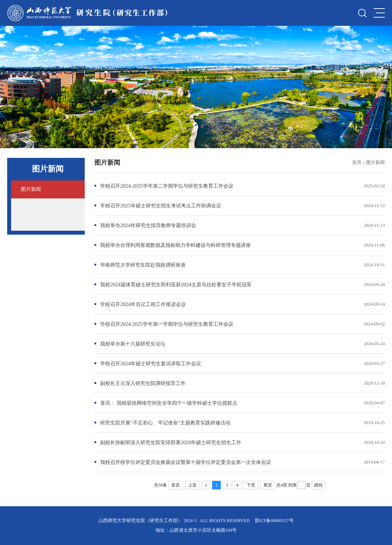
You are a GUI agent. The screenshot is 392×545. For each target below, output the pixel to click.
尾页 (268, 485)
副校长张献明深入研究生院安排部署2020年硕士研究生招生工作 (171, 442)
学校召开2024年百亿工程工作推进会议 (143, 304)
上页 (192, 485)
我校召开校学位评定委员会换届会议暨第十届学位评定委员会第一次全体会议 (186, 462)
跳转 (318, 485)
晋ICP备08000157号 (274, 521)
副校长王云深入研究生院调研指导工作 (143, 383)
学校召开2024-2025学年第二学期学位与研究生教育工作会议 (167, 186)
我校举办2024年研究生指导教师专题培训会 (148, 225)
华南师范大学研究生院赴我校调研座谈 (143, 265)
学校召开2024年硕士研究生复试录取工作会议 (151, 363)
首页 (357, 163)
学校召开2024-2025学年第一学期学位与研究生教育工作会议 (167, 324)
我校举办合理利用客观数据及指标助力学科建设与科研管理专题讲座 (176, 245)
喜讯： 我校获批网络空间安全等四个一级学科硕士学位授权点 (169, 403)
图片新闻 (375, 163)
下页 (251, 485)
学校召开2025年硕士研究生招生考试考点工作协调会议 (161, 206)
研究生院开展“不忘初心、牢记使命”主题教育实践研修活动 (165, 423)
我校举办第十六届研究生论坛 (133, 344)
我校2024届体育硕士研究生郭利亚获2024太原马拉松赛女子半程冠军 (176, 285)
